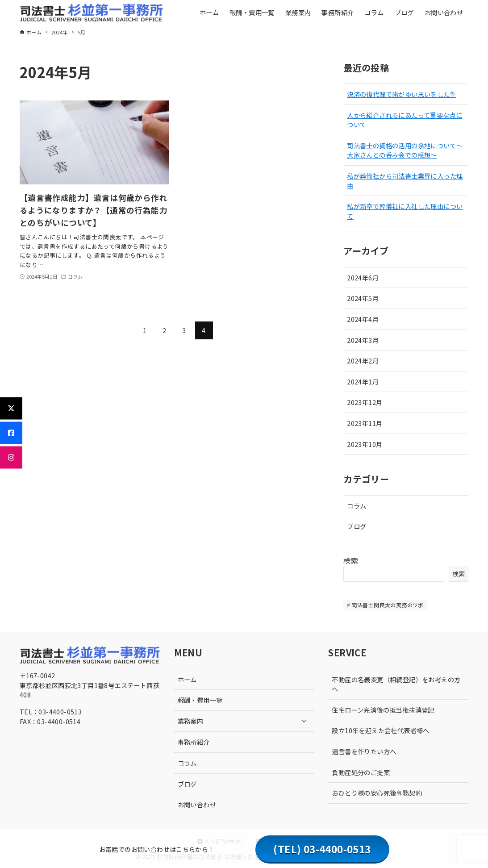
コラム (357, 506)
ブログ (357, 526)
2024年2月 (363, 361)
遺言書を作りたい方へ (364, 751)
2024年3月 (363, 340)
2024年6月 (363, 278)
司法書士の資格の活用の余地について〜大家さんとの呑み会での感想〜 (405, 150)
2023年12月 (365, 402)
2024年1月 (363, 382)
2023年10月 (365, 444)
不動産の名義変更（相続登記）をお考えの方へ (396, 684)
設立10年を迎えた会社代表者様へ (380, 730)
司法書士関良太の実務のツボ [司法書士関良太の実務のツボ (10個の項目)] (388, 605)
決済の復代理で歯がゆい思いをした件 (402, 94)
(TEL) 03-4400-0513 (322, 849)
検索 (351, 560)
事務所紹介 (194, 742)
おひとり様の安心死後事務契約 (377, 793)
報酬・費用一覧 (200, 700)
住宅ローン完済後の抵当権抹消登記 (383, 710)
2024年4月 (363, 319)
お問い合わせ (197, 804)
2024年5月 (363, 298)
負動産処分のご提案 (361, 772)
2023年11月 (365, 423)
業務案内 (244, 721)
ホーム (187, 679)
